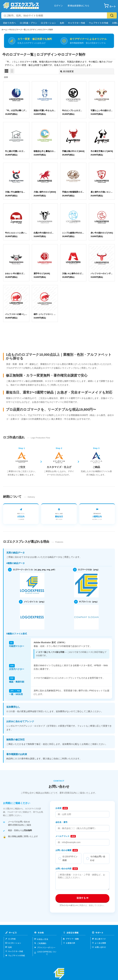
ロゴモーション (48, 23)
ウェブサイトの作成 (98, 23)
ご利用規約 (40, 943)
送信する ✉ (82, 898)
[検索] (112, 15)
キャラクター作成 (76, 23)
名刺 (62, 23)
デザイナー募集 (71, 939)
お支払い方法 (41, 939)
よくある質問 (99, 943)
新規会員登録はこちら (79, 6)
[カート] (110, 6)
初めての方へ (10, 23)
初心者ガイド (99, 939)
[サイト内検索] (54, 15)
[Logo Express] (21, 6)
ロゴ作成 (10, 939)
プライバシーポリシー (69, 905)
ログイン (59, 6)
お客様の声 (69, 943)
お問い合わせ (99, 947)
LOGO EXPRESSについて (45, 953)
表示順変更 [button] (67, 71)
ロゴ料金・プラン (28, 23)
